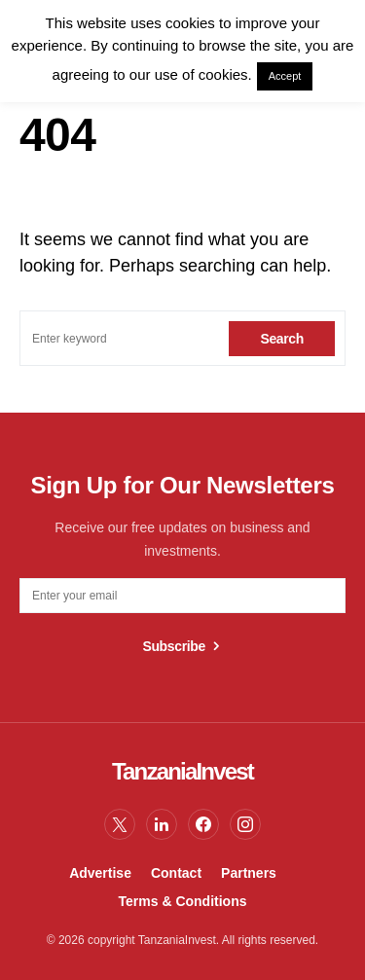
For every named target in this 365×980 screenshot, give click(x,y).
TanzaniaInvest (182, 771)
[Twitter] (120, 824)
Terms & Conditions (183, 901)
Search (282, 339)
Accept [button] (285, 76)
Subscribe (174, 646)
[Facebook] (203, 824)
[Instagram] (245, 824)
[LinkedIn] (162, 824)
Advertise (100, 873)
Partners (249, 873)
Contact (176, 873)
